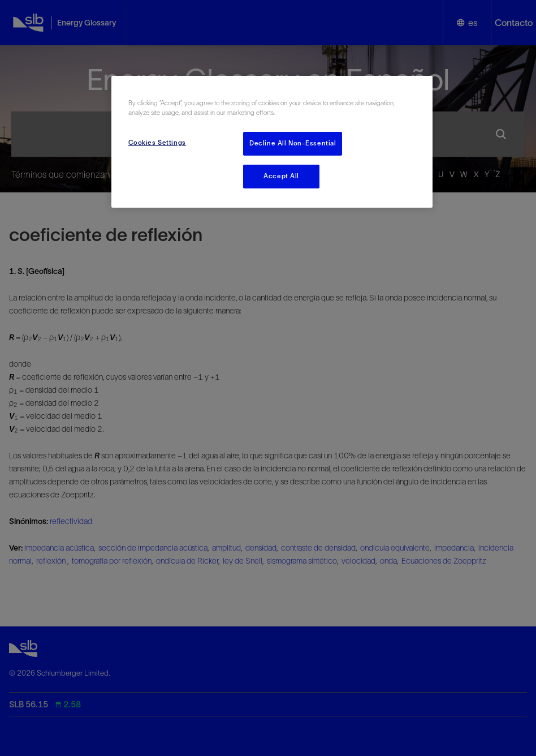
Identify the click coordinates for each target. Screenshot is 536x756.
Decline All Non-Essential (293, 143)
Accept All (281, 176)
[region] (272, 142)
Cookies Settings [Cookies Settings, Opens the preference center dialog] (157, 143)
